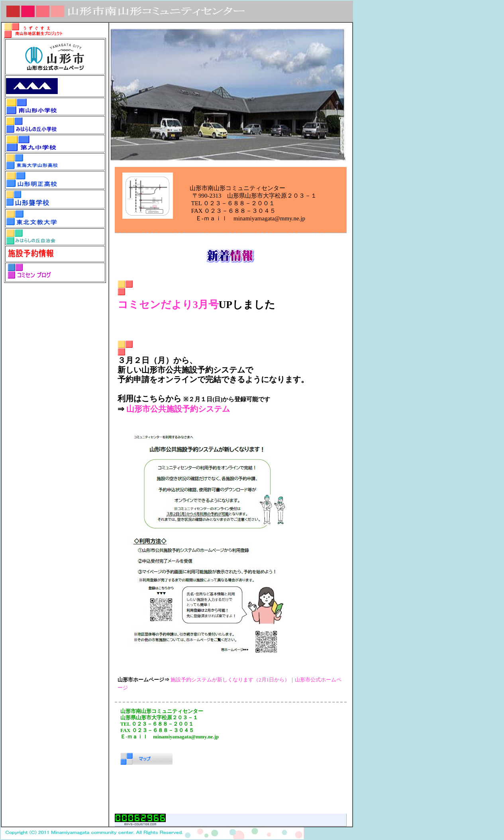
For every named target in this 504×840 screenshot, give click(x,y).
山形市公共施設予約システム (178, 409)
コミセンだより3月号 (168, 305)
